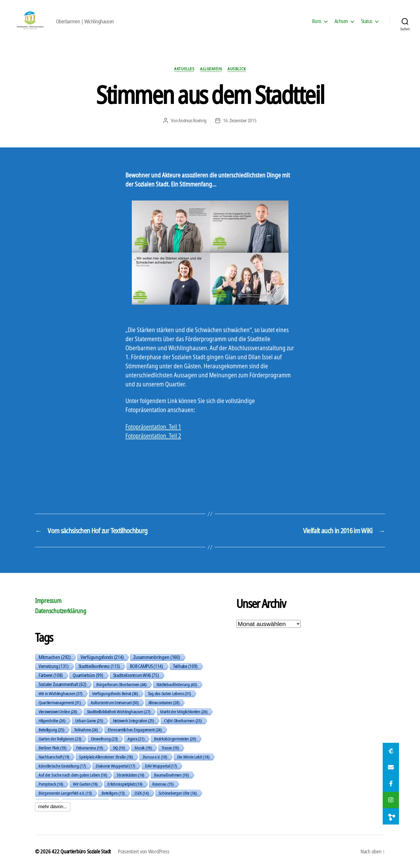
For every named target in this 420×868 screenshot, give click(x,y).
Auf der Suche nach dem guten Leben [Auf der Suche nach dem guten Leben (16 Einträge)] (73, 775)
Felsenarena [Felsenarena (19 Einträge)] (90, 748)
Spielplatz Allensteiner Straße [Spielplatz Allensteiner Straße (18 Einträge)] (106, 757)
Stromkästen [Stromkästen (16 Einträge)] (130, 775)
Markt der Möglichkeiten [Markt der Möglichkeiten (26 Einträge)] (184, 712)
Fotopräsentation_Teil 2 (153, 436)
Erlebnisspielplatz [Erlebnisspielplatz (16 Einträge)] (125, 784)
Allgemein (211, 69)
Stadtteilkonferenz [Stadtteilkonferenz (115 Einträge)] (99, 666)
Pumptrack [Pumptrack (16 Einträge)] (51, 784)
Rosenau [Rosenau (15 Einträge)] (163, 784)
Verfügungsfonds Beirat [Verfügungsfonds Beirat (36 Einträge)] (115, 693)
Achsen (341, 21)
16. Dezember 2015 (240, 121)
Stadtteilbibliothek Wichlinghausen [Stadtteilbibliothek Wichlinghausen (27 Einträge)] (119, 712)
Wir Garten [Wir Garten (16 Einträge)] (85, 784)
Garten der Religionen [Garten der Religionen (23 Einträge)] (60, 739)
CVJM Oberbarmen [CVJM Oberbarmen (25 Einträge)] (183, 721)
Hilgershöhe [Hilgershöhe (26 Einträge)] (52, 721)
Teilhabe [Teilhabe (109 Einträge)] (185, 666)
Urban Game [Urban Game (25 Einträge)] (89, 721)
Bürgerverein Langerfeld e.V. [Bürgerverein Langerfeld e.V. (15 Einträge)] (65, 793)
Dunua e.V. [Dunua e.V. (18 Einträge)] (155, 757)
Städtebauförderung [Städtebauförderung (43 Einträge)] (177, 684)
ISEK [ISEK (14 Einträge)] (142, 793)
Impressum (48, 601)
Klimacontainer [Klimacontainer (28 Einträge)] (164, 703)
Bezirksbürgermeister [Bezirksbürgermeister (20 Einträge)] (175, 739)
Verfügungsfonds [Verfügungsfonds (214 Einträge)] (102, 657)
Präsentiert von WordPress (143, 851)
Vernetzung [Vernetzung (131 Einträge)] (54, 666)
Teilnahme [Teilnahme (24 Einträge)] (86, 730)
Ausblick (237, 69)
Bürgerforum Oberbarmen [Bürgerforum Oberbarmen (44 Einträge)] (121, 684)
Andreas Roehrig (192, 121)
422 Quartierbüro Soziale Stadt (81, 851)
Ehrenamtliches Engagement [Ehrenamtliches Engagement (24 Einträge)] (135, 730)
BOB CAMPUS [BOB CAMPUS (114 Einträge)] (146, 666)
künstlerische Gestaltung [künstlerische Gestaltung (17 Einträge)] (62, 766)
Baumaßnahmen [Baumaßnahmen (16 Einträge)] (171, 775)
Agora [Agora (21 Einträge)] (136, 739)
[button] (391, 816)
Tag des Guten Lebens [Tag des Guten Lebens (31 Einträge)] (169, 693)
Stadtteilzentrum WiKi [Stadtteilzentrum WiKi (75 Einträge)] (136, 675)
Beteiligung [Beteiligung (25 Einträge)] (51, 730)
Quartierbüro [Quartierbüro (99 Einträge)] (88, 675)
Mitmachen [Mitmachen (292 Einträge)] (55, 657)
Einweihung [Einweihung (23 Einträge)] (104, 739)
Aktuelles (184, 69)
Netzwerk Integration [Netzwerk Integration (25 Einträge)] (133, 721)
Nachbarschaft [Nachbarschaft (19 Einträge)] (54, 757)
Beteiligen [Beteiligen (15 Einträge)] (113, 793)
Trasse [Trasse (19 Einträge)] (170, 748)
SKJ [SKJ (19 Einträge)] (119, 748)
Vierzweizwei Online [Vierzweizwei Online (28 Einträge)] (58, 712)
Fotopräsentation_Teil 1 (153, 427)
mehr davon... (53, 807)
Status (367, 21)
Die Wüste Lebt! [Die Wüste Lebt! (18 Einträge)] (193, 757)
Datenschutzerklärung (61, 611)
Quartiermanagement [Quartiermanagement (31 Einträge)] (60, 703)
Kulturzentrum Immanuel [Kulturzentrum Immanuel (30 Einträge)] (115, 703)
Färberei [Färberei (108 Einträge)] (51, 675)
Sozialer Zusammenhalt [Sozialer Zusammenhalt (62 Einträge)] (62, 684)
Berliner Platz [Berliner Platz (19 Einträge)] (52, 748)
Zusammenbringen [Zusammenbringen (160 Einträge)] (156, 657)
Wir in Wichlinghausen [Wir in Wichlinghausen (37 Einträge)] (60, 693)
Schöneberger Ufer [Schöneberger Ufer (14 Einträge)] (178, 793)
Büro (317, 21)
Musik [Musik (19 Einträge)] (143, 748)
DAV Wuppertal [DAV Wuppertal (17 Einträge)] (161, 766)
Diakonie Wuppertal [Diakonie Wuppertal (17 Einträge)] (115, 766)
